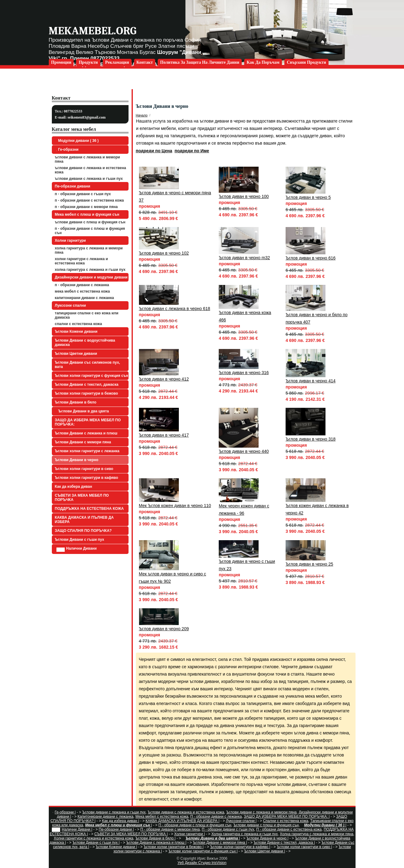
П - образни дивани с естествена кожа (89, 200)
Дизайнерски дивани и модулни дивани (91, 277)
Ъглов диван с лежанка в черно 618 (175, 309)
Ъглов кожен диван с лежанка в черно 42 (317, 509)
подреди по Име (192, 151)
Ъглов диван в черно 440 (244, 451)
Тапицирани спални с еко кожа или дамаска (87, 315)
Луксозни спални (71, 305)
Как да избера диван (74, 487)
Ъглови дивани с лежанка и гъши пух (89, 179)
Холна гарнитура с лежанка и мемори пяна (89, 250)
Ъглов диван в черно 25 (309, 564)
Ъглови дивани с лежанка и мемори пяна (88, 159)
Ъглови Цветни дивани (76, 354)
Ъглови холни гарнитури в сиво (84, 469)
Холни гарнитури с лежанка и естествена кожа (81, 261)
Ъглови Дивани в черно (77, 460)
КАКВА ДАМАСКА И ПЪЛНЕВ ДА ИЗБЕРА (84, 520)
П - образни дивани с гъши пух (83, 194)
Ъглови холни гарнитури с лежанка (87, 451)
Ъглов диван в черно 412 (164, 379)
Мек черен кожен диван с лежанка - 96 (244, 510)
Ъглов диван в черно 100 (244, 196)
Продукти (88, 62)
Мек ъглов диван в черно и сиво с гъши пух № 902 (173, 578)
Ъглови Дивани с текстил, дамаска (87, 385)
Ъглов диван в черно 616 (311, 258)
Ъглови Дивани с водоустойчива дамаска (85, 343)
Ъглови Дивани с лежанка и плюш (86, 433)
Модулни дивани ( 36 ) (78, 141)
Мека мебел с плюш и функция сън (87, 214)
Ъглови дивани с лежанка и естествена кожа (90, 170)
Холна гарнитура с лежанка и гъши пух (90, 270)
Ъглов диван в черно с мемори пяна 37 (175, 196)
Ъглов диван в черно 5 (308, 197)
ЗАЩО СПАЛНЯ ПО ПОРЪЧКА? (83, 531)
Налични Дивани (77, 549)
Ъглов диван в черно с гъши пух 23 (247, 565)
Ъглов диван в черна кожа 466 (245, 316)
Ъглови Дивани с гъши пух (80, 540)
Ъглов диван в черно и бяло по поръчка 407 (317, 318)
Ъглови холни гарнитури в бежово (87, 393)
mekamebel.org (93, 31)
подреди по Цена (154, 151)
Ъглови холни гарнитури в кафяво (87, 478)
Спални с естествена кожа (79, 324)
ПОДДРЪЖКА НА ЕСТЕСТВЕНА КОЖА (89, 509)
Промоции (61, 62)
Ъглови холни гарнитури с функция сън (92, 376)
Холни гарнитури (70, 241)
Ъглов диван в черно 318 (311, 439)
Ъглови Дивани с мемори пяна (83, 442)
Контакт (145, 62)
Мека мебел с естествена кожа (83, 291)
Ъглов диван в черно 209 (164, 629)
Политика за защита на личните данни (200, 62)
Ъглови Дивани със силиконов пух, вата (88, 365)
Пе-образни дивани (73, 186)
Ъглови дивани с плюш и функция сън (90, 222)
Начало (142, 115)
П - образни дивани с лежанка (82, 285)
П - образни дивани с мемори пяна (86, 207)
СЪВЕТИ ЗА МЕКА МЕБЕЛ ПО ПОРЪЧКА (82, 498)
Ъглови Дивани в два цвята (83, 411)
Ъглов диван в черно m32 (244, 258)
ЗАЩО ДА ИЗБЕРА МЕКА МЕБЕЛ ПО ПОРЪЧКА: (88, 422)
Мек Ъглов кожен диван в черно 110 (175, 506)
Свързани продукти (306, 62)
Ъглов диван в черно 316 (244, 373)
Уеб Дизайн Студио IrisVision (202, 863)
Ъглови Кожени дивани (76, 332)
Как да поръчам (263, 62)
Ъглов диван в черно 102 (164, 253)
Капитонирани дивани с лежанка (85, 298)
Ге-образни (67, 150)
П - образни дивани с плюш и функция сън (90, 231)
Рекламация (117, 62)
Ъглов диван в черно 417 (164, 435)
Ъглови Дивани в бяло (76, 402)
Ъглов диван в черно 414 (311, 381)
